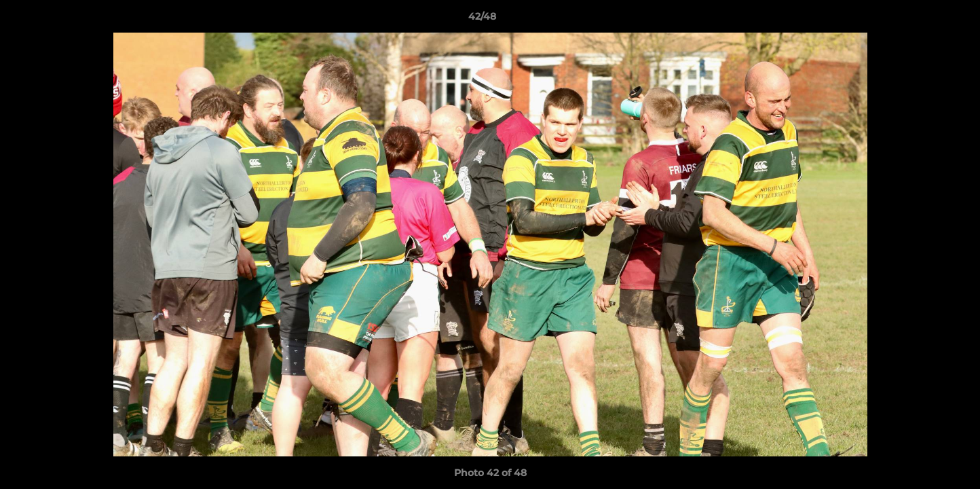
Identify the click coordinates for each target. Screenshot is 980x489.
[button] (923, 20)
